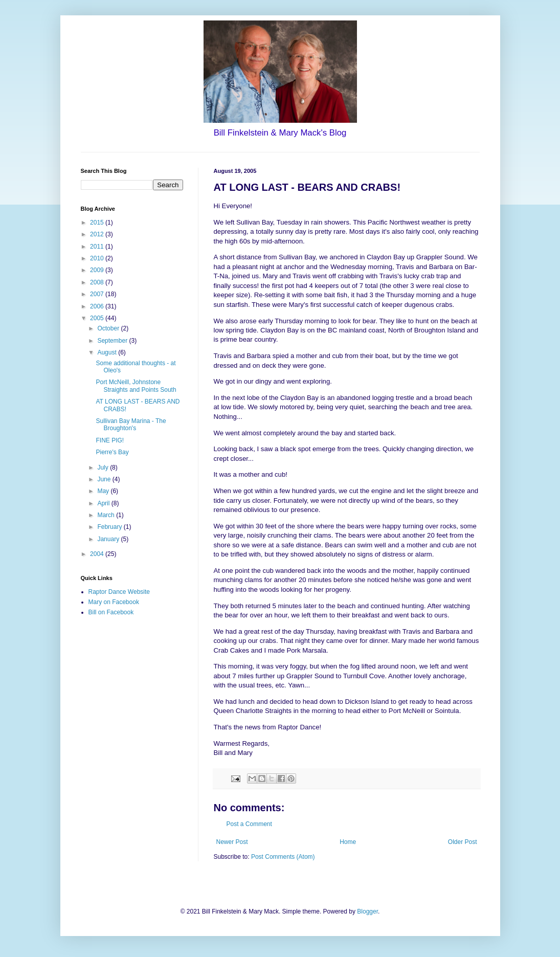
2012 (98, 234)
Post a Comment (249, 824)
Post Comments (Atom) (283, 857)
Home (348, 842)
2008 (98, 282)
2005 (98, 318)
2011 (98, 247)
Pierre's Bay (112, 452)
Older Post (463, 842)
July (104, 468)
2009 (98, 270)
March (107, 515)
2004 (98, 554)
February (110, 527)
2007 (98, 294)
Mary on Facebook (114, 602)
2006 (98, 306)
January (109, 539)
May (104, 491)
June (105, 479)
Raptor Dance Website (119, 592)
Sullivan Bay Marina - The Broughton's (131, 425)
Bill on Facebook (111, 612)
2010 (98, 258)
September (113, 341)
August (108, 352)
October (109, 328)
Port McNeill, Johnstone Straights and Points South (136, 386)
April (104, 503)
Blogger (367, 911)
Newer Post (232, 842)
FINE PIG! (110, 440)
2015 (98, 222)
